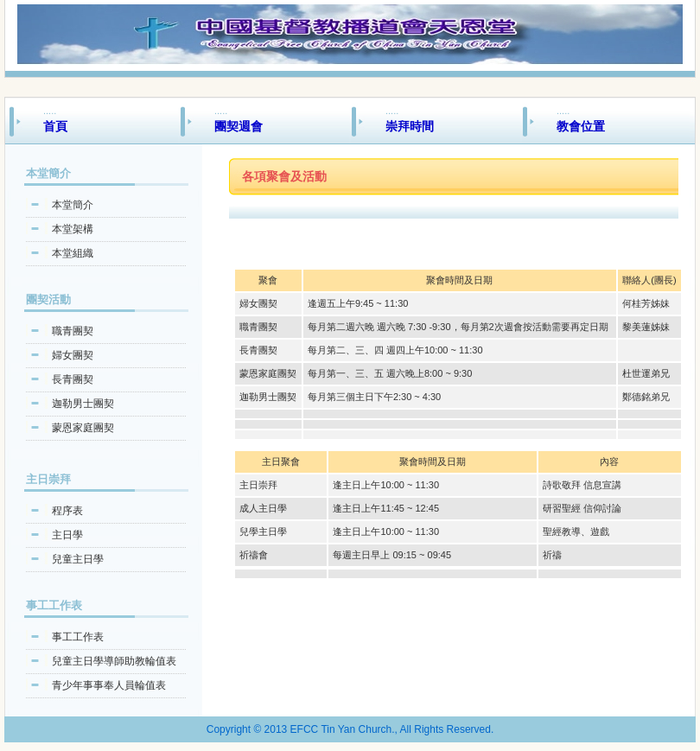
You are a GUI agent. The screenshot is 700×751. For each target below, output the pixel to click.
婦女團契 (73, 355)
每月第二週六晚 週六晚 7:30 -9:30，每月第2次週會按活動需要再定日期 (458, 327)
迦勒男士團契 (83, 404)
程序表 (67, 511)
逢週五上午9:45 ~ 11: (353, 303)
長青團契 (73, 379)
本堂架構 (73, 229)
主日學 (67, 535)
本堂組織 (73, 253)
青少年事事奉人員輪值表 (109, 685)
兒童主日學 (78, 559)
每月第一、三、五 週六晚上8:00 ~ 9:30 (390, 373)
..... (111, 119)
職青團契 (73, 331)
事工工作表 (78, 637)
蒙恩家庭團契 (83, 428)
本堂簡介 (73, 205)
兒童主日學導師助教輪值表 (114, 661)
